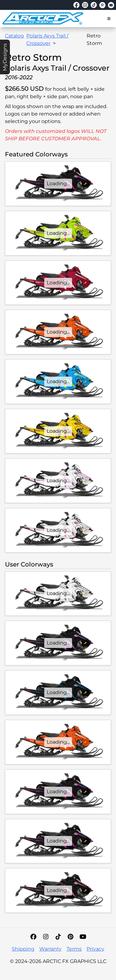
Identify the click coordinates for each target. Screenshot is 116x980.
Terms (74, 949)
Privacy (95, 949)
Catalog (14, 36)
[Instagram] (46, 937)
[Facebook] (33, 937)
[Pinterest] (71, 937)
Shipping (23, 949)
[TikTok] (58, 937)
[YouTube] (83, 937)
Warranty (50, 949)
